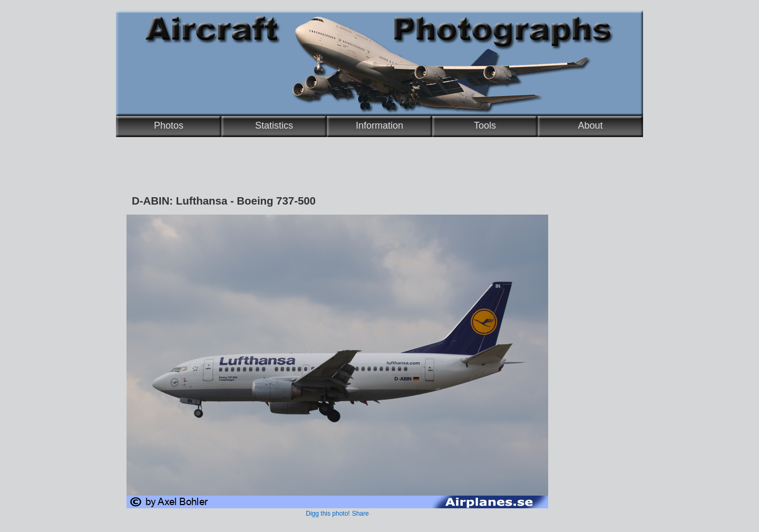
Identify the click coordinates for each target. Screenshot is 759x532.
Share (361, 514)
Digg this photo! (328, 514)
